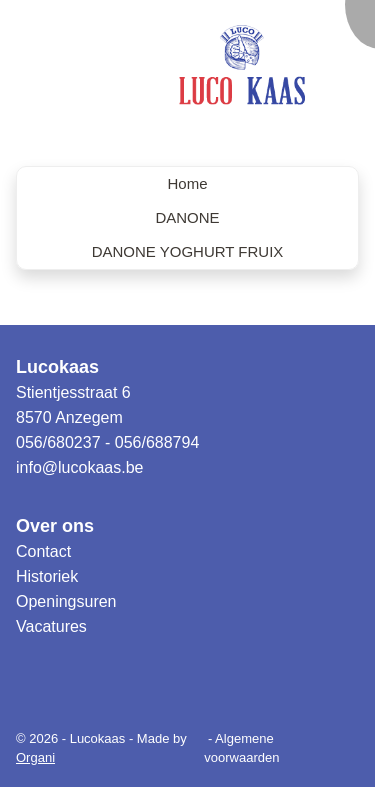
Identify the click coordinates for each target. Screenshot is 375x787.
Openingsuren (66, 601)
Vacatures (51, 626)
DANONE (187, 217)
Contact (43, 551)
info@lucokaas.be (79, 467)
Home (187, 183)
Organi (35, 757)
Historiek (47, 576)
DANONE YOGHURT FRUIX (188, 251)
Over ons (55, 526)
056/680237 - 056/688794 (107, 442)
